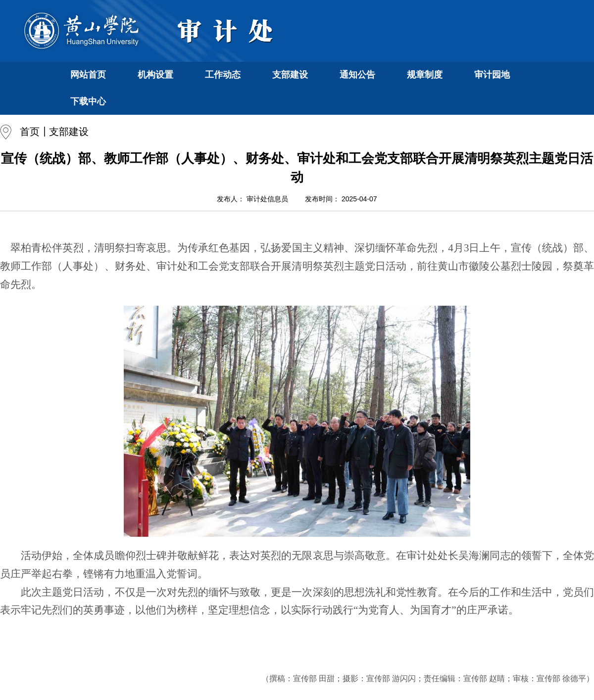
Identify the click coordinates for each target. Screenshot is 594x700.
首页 (30, 132)
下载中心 (88, 101)
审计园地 (492, 75)
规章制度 (425, 75)
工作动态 (223, 75)
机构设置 (155, 75)
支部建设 (290, 75)
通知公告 (357, 75)
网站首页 (88, 75)
